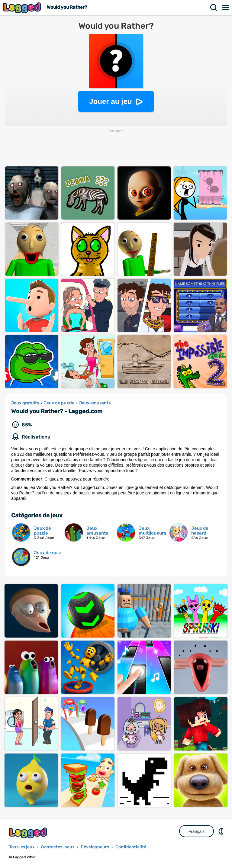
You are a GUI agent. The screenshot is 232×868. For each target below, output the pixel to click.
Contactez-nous (58, 847)
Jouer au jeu (110, 101)
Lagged (23, 8)
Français (197, 831)
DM (221, 831)
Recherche (214, 8)
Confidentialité (131, 847)
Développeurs (95, 847)
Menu (226, 8)
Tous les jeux (22, 847)
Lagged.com (29, 833)
